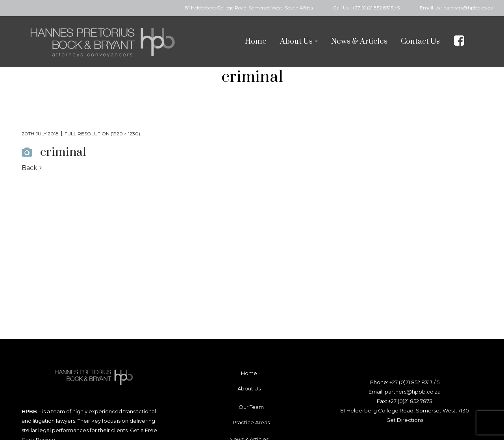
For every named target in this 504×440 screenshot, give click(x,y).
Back (30, 168)
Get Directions (405, 420)
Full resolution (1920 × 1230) (102, 134)
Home (249, 373)
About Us (249, 388)
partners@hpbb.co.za (468, 8)
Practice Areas (251, 422)
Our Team (251, 407)
